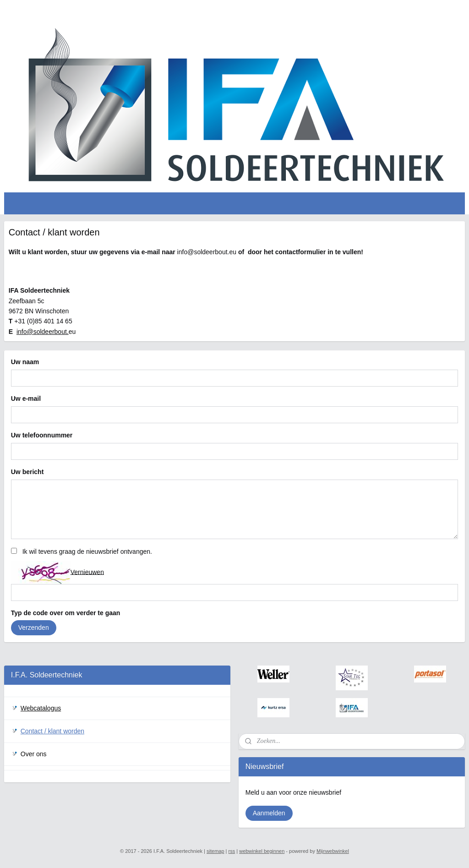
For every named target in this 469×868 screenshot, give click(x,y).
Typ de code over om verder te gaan (66, 613)
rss (232, 851)
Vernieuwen (87, 572)
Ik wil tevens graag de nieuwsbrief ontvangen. (87, 551)
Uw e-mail (26, 399)
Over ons (34, 754)
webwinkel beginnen (262, 851)
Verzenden (34, 628)
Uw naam (25, 362)
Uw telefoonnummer (42, 435)
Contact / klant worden (52, 731)
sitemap (215, 851)
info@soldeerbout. (43, 332)
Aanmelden (269, 813)
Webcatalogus (41, 708)
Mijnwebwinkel (333, 851)
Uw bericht (27, 472)
